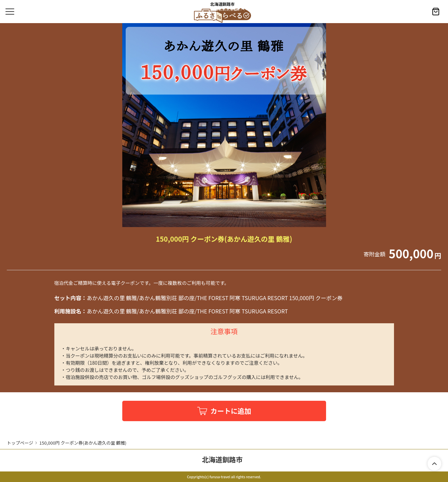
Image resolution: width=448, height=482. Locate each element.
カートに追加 (231, 411)
